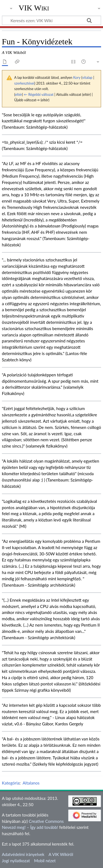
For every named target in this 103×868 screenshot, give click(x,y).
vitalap (87, 77)
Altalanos (31, 783)
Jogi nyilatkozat (16, 861)
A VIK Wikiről (61, 854)
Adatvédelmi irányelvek (23, 854)
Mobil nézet (45, 861)
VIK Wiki (34, 8)
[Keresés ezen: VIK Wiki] (51, 20)
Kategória (11, 783)
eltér (19, 94)
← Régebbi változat (39, 94)
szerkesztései (24, 83)
